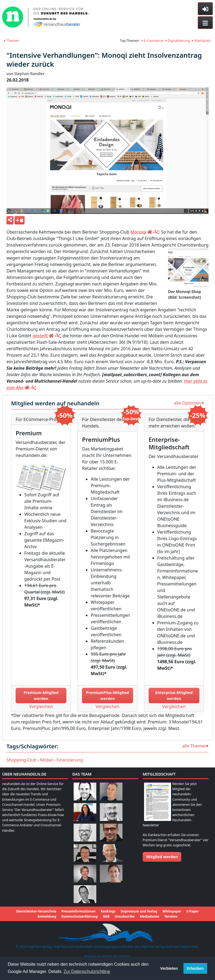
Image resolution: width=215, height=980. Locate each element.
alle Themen (195, 746)
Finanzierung (70, 760)
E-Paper (192, 911)
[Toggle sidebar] (205, 9)
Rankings (108, 911)
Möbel (47, 760)
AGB (106, 916)
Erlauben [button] (195, 968)
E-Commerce (153, 41)
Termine (171, 916)
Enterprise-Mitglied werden (174, 696)
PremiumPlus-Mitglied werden (107, 696)
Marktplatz (201, 41)
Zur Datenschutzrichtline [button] (87, 971)
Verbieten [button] (169, 968)
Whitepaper (172, 911)
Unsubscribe (125, 916)
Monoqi (139, 232)
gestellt (40, 336)
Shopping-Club (21, 760)
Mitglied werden (162, 857)
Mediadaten (149, 916)
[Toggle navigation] (205, 23)
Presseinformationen (79, 911)
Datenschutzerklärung (79, 916)
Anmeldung (47, 916)
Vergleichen (41, 706)
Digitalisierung (178, 41)
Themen (12, 41)
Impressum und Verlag (139, 911)
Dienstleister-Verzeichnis (36, 911)
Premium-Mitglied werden (41, 696)
